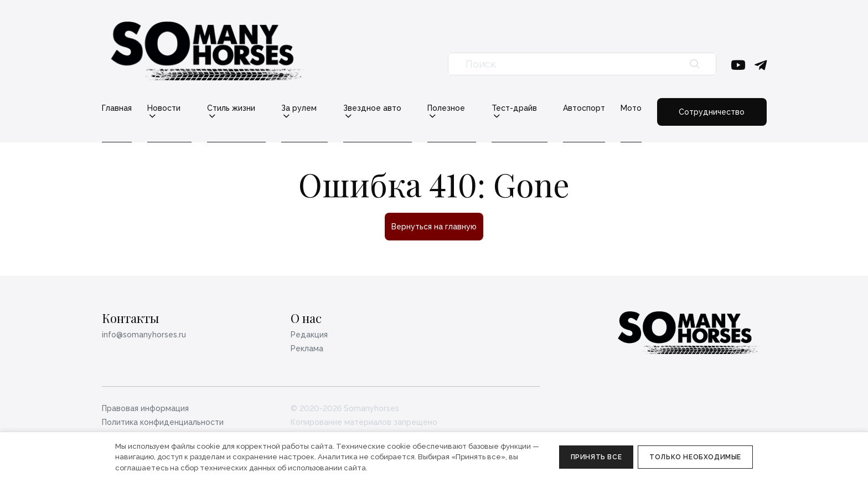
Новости (164, 108)
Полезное (446, 108)
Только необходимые (695, 457)
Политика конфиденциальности (163, 422)
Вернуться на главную (434, 227)
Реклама (307, 348)
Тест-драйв (514, 108)
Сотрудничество (712, 112)
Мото (631, 108)
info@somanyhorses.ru (144, 335)
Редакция (309, 335)
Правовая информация (145, 408)
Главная (117, 108)
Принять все (596, 457)
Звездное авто (372, 108)
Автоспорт (584, 108)
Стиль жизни (231, 108)
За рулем (299, 108)
